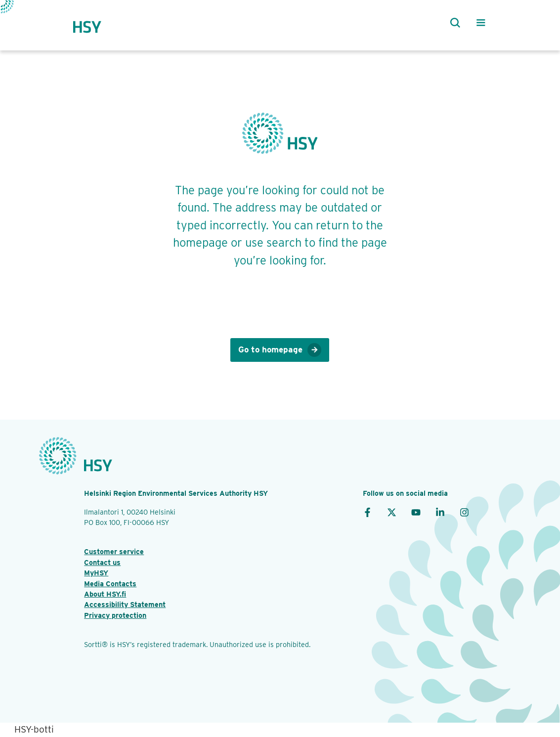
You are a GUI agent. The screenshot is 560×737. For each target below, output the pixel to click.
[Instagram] (464, 512)
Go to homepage (280, 350)
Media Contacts (110, 584)
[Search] (453, 23)
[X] (392, 512)
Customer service (114, 551)
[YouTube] (416, 512)
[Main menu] (481, 23)
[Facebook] (367, 512)
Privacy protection (115, 615)
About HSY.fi (105, 594)
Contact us (102, 562)
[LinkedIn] (440, 512)
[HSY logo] (97, 23)
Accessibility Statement (125, 604)
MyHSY (96, 573)
